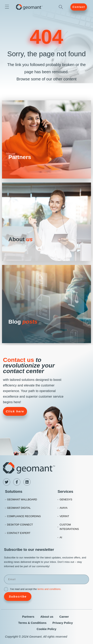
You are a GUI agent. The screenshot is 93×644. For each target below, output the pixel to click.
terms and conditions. (49, 589)
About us (47, 617)
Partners (28, 617)
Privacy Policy (63, 623)
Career (64, 617)
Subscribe (18, 596)
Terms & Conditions (32, 623)
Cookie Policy (46, 629)
